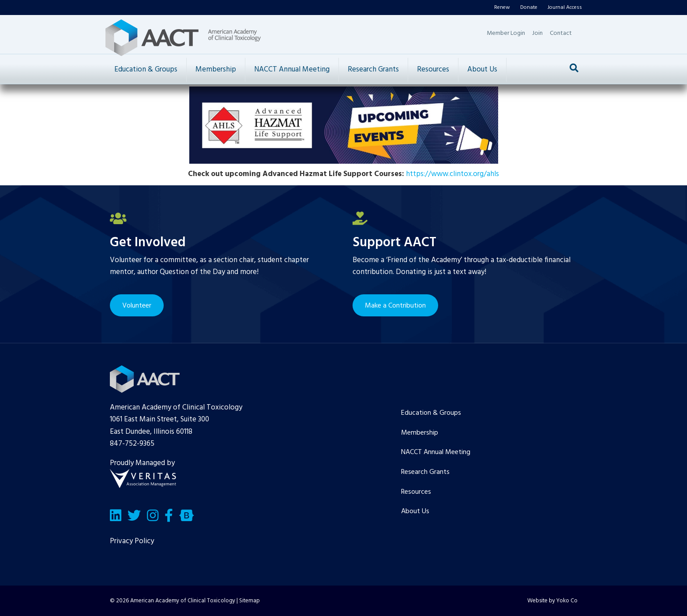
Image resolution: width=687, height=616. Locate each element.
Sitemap (250, 601)
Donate (529, 8)
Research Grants (373, 69)
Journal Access (565, 8)
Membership (216, 69)
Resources (433, 69)
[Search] (574, 68)
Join (537, 33)
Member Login (506, 33)
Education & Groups (146, 69)
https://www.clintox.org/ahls (452, 174)
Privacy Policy (132, 541)
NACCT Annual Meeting (292, 69)
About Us (482, 69)
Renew (502, 8)
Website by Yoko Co (552, 601)
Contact (561, 33)
